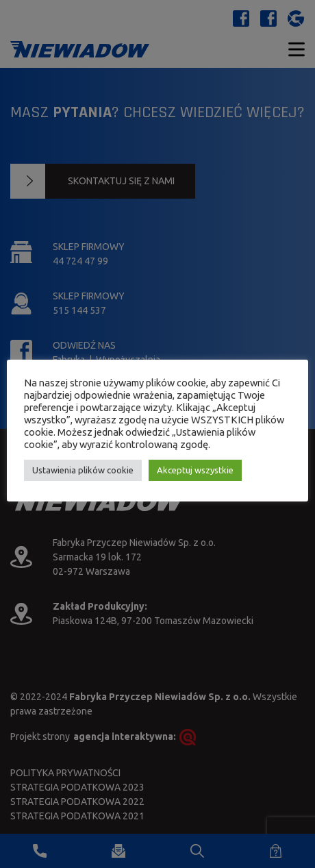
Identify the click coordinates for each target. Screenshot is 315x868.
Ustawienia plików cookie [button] (83, 470)
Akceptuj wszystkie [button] (195, 470)
